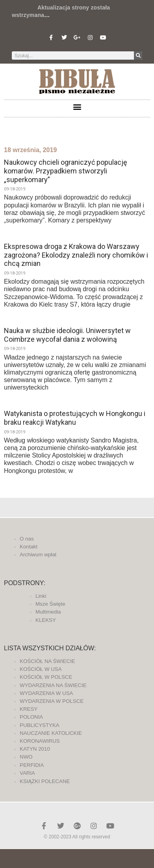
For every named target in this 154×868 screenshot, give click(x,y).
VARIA (27, 773)
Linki (41, 596)
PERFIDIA (32, 765)
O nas (27, 539)
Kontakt (29, 547)
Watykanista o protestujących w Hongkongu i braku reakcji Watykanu (75, 418)
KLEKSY (46, 620)
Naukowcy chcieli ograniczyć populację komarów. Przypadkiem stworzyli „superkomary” (66, 171)
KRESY (29, 709)
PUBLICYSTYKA (40, 725)
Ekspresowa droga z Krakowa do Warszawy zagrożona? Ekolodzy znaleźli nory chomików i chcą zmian (76, 255)
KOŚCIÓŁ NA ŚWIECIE (47, 661)
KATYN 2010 (35, 749)
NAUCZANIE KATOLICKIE (51, 733)
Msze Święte (50, 604)
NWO (26, 757)
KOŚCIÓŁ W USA (41, 669)
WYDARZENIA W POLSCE (52, 701)
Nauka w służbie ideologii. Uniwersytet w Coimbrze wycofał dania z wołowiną (67, 335)
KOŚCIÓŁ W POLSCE (46, 677)
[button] (77, 106)
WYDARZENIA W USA (46, 693)
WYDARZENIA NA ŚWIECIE (53, 685)
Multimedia (48, 612)
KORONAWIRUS (40, 741)
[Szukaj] (138, 56)
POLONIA (31, 717)
